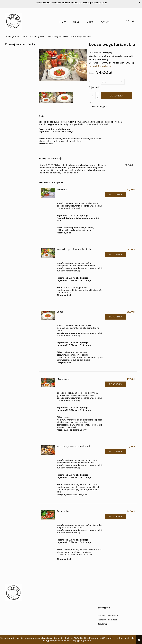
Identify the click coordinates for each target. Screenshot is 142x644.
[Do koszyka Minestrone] (115, 384)
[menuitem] (63, 22)
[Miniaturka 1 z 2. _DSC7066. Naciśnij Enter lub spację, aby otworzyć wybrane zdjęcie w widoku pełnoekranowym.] (47, 97)
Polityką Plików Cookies (77, 638)
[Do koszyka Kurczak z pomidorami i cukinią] (115, 255)
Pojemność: (95, 85)
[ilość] (92, 96)
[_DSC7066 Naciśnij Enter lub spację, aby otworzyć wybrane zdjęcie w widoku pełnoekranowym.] (63, 65)
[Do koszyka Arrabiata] (115, 195)
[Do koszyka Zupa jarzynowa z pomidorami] (115, 452)
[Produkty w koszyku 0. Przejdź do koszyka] (121, 21)
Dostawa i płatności (107, 620)
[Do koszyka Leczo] (115, 317)
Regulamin (102, 624)
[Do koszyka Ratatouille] (115, 516)
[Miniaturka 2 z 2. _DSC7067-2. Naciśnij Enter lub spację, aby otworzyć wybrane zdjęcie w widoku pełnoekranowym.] (65, 97)
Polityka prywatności (108, 616)
